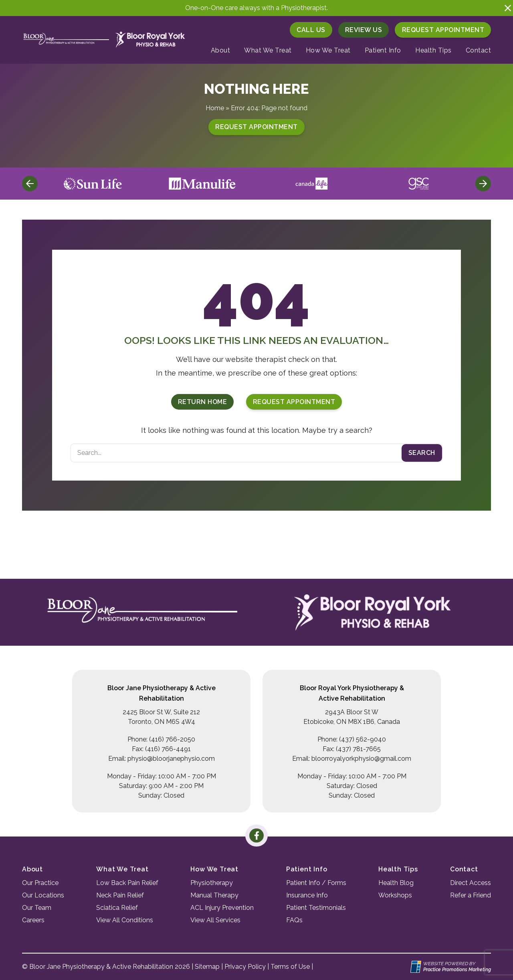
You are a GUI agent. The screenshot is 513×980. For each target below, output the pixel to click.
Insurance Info (307, 895)
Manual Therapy (214, 895)
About (221, 50)
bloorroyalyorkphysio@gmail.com (361, 759)
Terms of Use (290, 967)
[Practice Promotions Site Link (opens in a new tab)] (417, 967)
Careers (33, 920)
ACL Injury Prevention (222, 908)
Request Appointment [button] (443, 30)
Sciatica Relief (117, 908)
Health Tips (433, 50)
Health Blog (396, 883)
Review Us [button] (364, 30)
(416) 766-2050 (172, 739)
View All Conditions (125, 920)
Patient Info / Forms (316, 883)
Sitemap (207, 967)
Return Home (203, 402)
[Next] (483, 184)
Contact (479, 50)
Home (215, 108)
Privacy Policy (245, 967)
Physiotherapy (212, 883)
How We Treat (328, 50)
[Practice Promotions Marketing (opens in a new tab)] (457, 970)
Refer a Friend (471, 895)
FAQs (294, 920)
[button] (508, 8)
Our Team (37, 908)
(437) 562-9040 (363, 739)
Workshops (395, 895)
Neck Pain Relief (120, 895)
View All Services (215, 920)
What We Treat (268, 50)
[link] (256, 836)
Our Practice (40, 883)
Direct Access (471, 883)
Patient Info (383, 50)
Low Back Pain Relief (127, 883)
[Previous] (30, 184)
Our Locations (43, 895)
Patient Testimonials (316, 908)
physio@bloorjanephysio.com (171, 759)
